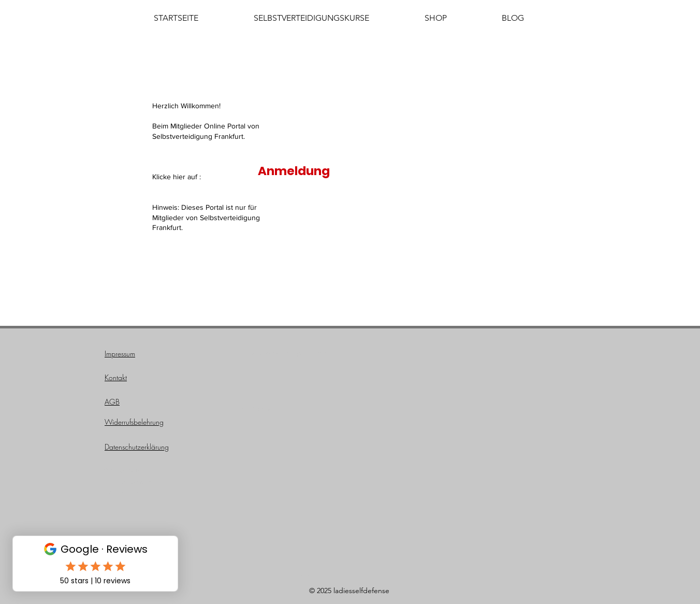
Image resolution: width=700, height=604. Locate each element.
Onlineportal (123, 470)
